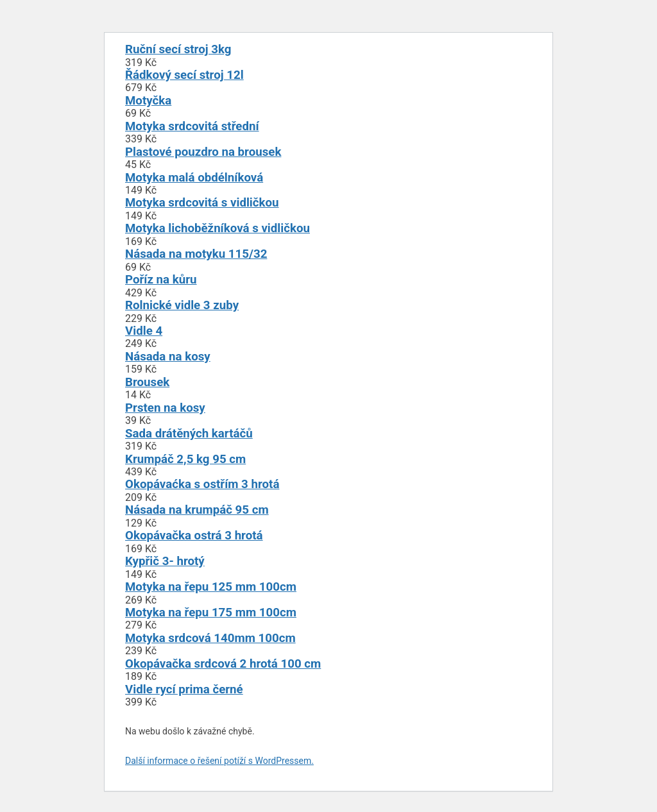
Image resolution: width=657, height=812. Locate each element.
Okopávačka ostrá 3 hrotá (194, 536)
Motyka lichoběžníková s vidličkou (218, 228)
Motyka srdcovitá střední (192, 126)
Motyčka (148, 101)
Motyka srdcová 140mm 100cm (210, 638)
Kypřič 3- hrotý (165, 561)
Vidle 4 (144, 331)
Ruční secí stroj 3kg (178, 49)
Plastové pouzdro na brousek (203, 152)
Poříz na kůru (161, 280)
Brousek (147, 382)
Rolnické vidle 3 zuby (182, 305)
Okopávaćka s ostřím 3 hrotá (202, 484)
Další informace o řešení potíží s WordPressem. (219, 761)
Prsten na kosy (165, 408)
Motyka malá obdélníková (194, 178)
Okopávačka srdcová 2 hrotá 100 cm (223, 664)
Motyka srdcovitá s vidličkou (202, 203)
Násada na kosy (168, 357)
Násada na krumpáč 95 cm (197, 510)
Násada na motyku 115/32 (196, 254)
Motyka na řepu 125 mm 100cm (211, 587)
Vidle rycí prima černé (184, 689)
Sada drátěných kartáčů (189, 434)
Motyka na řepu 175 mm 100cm (211, 613)
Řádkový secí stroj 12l (184, 75)
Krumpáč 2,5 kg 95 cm (185, 459)
